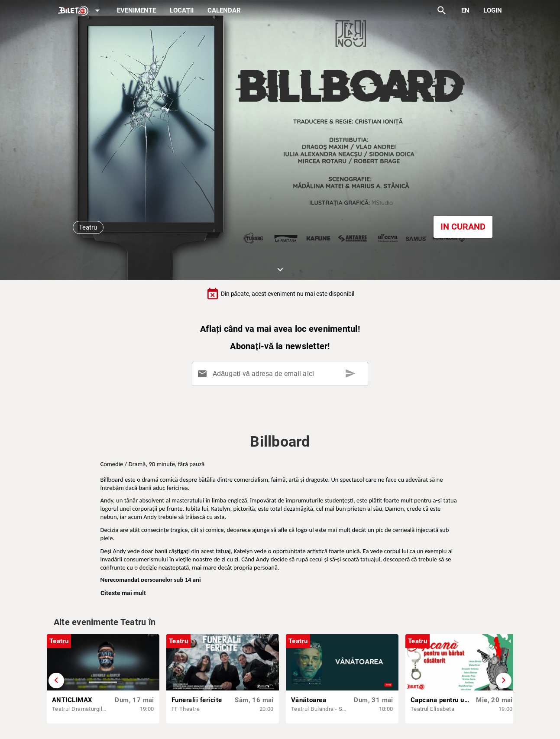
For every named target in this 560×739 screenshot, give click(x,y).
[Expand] (81, 11)
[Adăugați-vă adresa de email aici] (282, 374)
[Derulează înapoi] (56, 681)
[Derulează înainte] (504, 681)
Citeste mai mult (123, 593)
